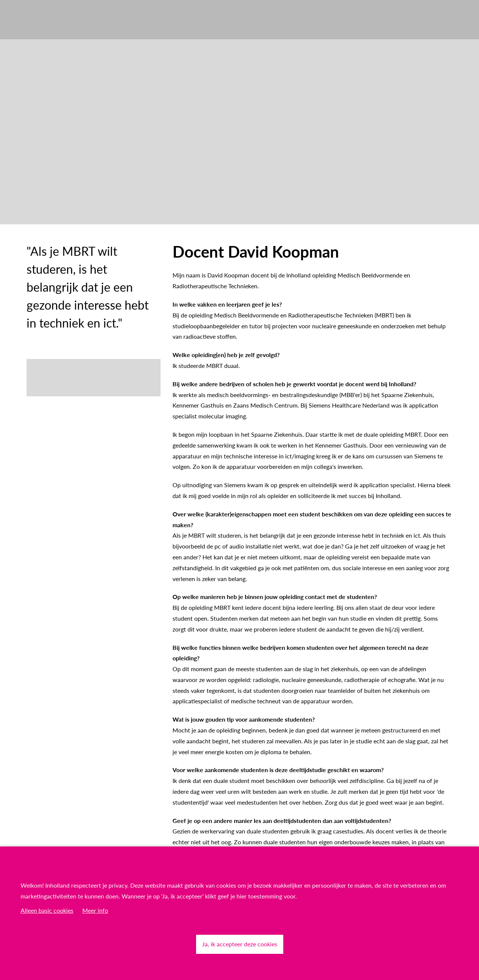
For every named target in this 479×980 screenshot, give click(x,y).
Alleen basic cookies (47, 910)
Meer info (95, 910)
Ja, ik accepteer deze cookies (240, 944)
